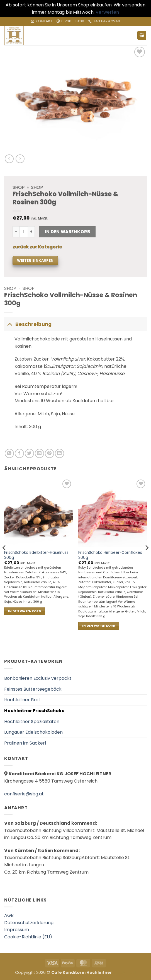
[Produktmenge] (24, 232)
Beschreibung (28, 324)
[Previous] (4, 559)
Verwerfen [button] (107, 12)
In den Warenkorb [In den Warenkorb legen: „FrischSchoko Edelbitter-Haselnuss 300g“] (25, 611)
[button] (142, 35)
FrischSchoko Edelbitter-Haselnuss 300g (36, 555)
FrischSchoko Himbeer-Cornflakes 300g (110, 555)
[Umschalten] (10, 324)
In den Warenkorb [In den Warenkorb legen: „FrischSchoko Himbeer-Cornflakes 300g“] (99, 626)
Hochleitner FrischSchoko (34, 711)
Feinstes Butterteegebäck (33, 689)
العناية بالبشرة (125, 972)
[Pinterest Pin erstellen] (49, 453)
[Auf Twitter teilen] (29, 453)
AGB (9, 915)
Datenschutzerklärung (29, 923)
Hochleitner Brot (22, 700)
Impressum (17, 930)
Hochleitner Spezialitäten (32, 722)
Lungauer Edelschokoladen (33, 732)
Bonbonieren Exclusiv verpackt (38, 678)
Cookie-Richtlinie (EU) (28, 937)
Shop (10, 288)
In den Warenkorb (67, 232)
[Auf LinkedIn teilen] (59, 453)
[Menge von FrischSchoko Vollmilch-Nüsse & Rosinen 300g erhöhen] (31, 232)
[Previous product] (20, 159)
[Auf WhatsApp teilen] (9, 453)
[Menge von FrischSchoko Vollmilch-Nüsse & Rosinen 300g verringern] (16, 232)
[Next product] (9, 159)
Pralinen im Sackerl (25, 743)
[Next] (147, 559)
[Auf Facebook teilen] (19, 453)
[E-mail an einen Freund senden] (39, 453)
